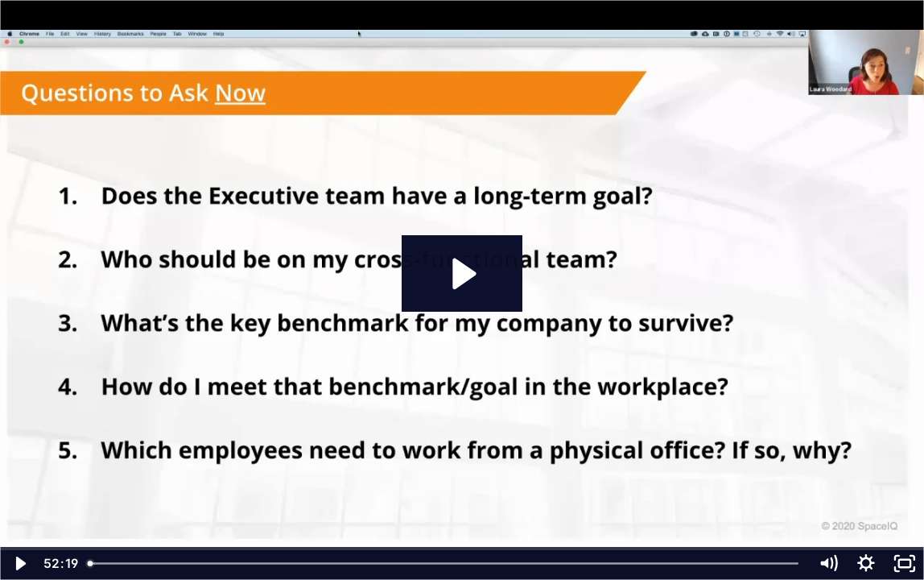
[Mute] (828, 563)
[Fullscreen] (905, 563)
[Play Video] (19, 563)
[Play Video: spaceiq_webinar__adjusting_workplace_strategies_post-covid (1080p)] (462, 274)
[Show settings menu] (866, 563)
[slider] (445, 563)
